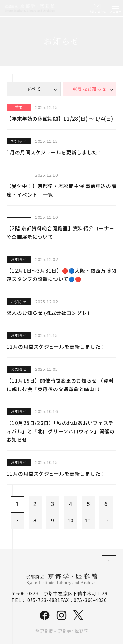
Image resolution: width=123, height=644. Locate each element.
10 (70, 521)
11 (88, 521)
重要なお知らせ (89, 89)
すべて (33, 89)
